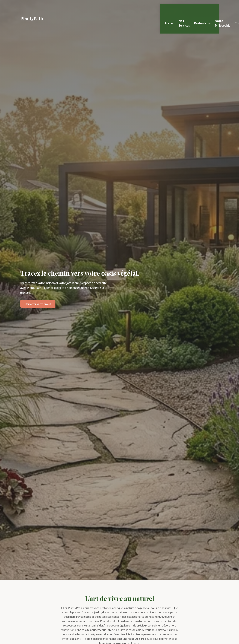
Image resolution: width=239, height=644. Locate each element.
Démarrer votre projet (38, 304)
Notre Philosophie (226, 9)
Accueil (166, 9)
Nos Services (184, 9)
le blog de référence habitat (101, 639)
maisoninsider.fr (96, 625)
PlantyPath (32, 9)
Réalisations (204, 9)
